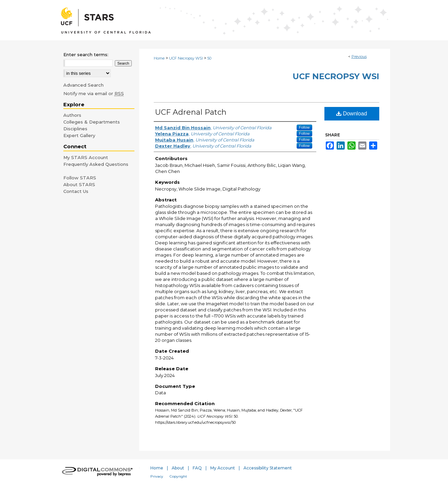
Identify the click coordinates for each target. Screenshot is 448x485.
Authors (72, 115)
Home (159, 58)
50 (209, 58)
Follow (304, 127)
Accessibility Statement (268, 468)
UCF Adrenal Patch (191, 112)
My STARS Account (86, 157)
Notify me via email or (94, 93)
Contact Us (76, 191)
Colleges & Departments (92, 122)
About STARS (79, 184)
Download (352, 114)
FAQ (197, 468)
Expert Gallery (79, 135)
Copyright (178, 476)
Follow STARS (80, 178)
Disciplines (75, 129)
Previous (359, 57)
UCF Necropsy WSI (186, 58)
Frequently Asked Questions (96, 164)
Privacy (157, 476)
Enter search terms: (86, 54)
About (178, 468)
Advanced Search (83, 85)
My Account (223, 468)
